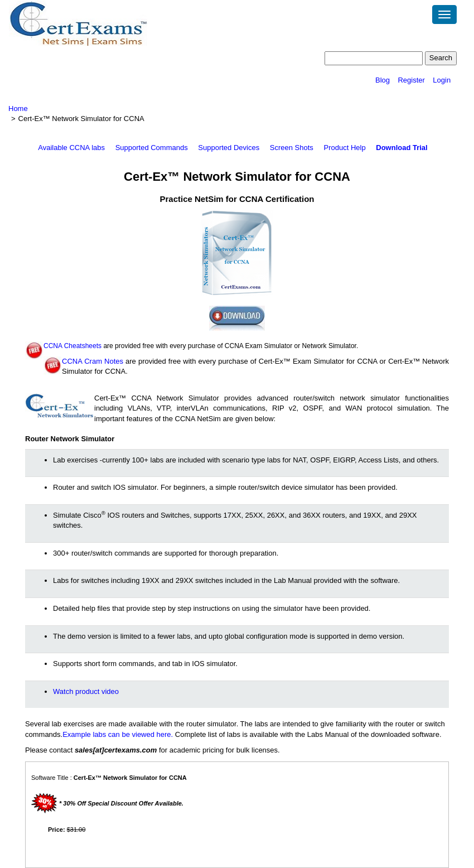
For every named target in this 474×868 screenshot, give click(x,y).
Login (442, 80)
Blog (383, 80)
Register (411, 80)
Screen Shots (292, 148)
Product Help (344, 148)
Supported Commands (152, 148)
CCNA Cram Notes (93, 361)
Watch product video (86, 691)
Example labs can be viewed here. (118, 734)
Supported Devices (229, 148)
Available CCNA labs (71, 148)
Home (18, 108)
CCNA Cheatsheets (72, 346)
